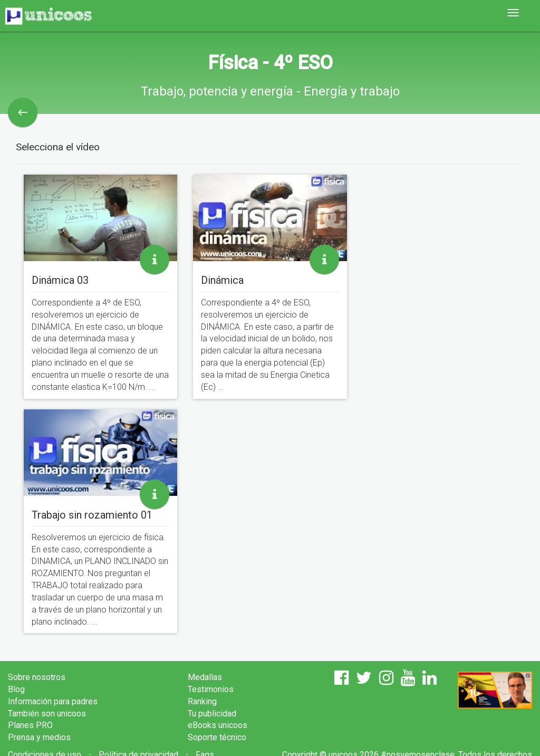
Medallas (205, 677)
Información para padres (53, 701)
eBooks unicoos (218, 725)
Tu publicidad (212, 714)
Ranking (202, 701)
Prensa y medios (39, 737)
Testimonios (211, 689)
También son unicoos (47, 714)
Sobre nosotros (37, 677)
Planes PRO (30, 725)
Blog (16, 689)
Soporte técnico (217, 737)
